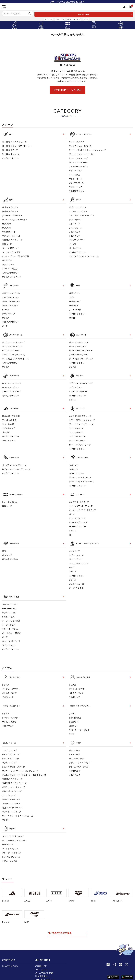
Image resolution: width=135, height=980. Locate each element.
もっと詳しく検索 (84, 14)
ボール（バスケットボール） (14, 353)
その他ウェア (8, 692)
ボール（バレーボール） (79, 353)
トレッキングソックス (11, 850)
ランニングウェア (76, 425)
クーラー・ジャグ (9, 603)
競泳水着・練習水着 (11, 413)
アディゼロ (48, 19)
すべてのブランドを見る (60, 926)
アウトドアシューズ (77, 514)
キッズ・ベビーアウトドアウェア (83, 506)
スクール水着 (8, 421)
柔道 (4, 547)
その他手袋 (7, 259)
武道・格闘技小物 (10, 555)
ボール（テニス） (76, 247)
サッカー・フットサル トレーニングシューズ (87, 150)
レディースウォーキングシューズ (16, 466)
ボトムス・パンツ (9, 687)
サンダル (6, 813)
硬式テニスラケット (77, 206)
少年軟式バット (9, 231)
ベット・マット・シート (11, 636)
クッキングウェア (10, 607)
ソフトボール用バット (11, 235)
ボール (72, 707)
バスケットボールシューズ (13, 340)
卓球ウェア (74, 304)
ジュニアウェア (75, 555)
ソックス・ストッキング (12, 276)
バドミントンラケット (11, 292)
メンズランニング (10, 744)
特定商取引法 (42, 969)
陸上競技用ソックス (11, 154)
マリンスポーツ (9, 438)
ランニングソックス (77, 433)
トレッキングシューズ (78, 518)
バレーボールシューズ (79, 340)
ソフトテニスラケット (78, 210)
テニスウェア (75, 235)
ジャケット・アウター (11, 683)
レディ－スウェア (76, 551)
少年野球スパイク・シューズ (14, 777)
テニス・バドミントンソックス (15, 833)
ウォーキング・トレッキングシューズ (18, 809)
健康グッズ (7, 502)
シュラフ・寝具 (8, 612)
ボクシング (7, 551)
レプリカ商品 (75, 174)
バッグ (5, 324)
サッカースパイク (76, 141)
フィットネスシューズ (11, 797)
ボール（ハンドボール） (12, 389)
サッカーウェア (75, 170)
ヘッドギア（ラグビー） (79, 389)
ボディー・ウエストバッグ (80, 756)
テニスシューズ (76, 227)
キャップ (73, 567)
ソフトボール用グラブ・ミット (15, 219)
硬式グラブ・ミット (10, 206)
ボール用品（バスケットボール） (16, 357)
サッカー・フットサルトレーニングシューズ (20, 764)
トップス (6, 679)
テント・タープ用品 (10, 624)
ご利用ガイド (41, 959)
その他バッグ (75, 764)
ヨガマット (74, 466)
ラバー (72, 296)
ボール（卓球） (75, 308)
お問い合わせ (41, 963)
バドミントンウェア (10, 304)
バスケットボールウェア (12, 344)
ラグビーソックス (10, 854)
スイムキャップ (9, 425)
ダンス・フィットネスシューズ (81, 478)
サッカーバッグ (75, 186)
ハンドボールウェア (11, 385)
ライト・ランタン (9, 640)
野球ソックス (8, 837)
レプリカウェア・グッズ (12, 348)
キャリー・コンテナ (10, 599)
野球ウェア (7, 243)
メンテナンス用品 (10, 268)
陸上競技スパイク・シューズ (14, 141)
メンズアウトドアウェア (79, 498)
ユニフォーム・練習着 (11, 251)
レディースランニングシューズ (82, 417)
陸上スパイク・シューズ (12, 801)
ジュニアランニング (11, 752)
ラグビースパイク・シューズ (81, 381)
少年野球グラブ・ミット (12, 214)
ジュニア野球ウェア (11, 247)
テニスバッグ (75, 231)
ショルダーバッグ (76, 752)
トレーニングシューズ (78, 158)
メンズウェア (74, 547)
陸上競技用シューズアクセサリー (17, 145)
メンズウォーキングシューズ (14, 462)
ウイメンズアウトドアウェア (81, 502)
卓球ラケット (74, 292)
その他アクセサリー (11, 158)
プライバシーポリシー (45, 973)
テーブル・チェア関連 (11, 616)
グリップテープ (75, 219)
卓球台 (72, 316)
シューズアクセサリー (78, 162)
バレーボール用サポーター (81, 348)
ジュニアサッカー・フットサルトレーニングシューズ (24, 768)
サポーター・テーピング (79, 724)
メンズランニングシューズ (80, 413)
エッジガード (75, 223)
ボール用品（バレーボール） (81, 357)
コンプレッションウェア (79, 559)
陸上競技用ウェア (10, 150)
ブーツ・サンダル (76, 583)
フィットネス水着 (9, 417)
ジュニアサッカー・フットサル (82, 154)
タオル (72, 728)
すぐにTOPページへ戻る (67, 90)
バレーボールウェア (78, 344)
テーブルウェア (9, 620)
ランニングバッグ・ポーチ (80, 442)
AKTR (86, 19)
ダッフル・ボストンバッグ (80, 760)
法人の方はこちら (10, 959)
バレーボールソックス (12, 846)
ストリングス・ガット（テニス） (82, 214)
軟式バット (7, 227)
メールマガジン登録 (44, 966)
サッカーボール (76, 178)
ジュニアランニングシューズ (81, 421)
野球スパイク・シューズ (12, 239)
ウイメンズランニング (11, 748)
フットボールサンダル (78, 166)
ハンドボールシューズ (12, 381)
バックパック (74, 744)
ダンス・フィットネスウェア (80, 474)
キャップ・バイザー (77, 239)
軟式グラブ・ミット (10, 210)
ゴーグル (6, 429)
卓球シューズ (75, 300)
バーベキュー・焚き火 (12, 628)
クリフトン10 (60, 19)
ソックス (73, 243)
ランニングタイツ (76, 429)
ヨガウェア (74, 462)
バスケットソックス (10, 841)
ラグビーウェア (76, 385)
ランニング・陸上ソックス (13, 829)
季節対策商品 (75, 712)
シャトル (6, 308)
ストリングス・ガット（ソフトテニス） (84, 255)
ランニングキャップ (77, 438)
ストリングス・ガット (11, 296)
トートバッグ (74, 748)
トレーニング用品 (10, 498)
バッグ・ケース (8, 263)
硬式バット (7, 223)
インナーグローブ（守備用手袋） (16, 255)
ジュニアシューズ (76, 579)
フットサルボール (76, 182)
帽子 (71, 531)
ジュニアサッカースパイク (80, 145)
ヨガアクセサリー (77, 470)
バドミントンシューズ (74, 19)
